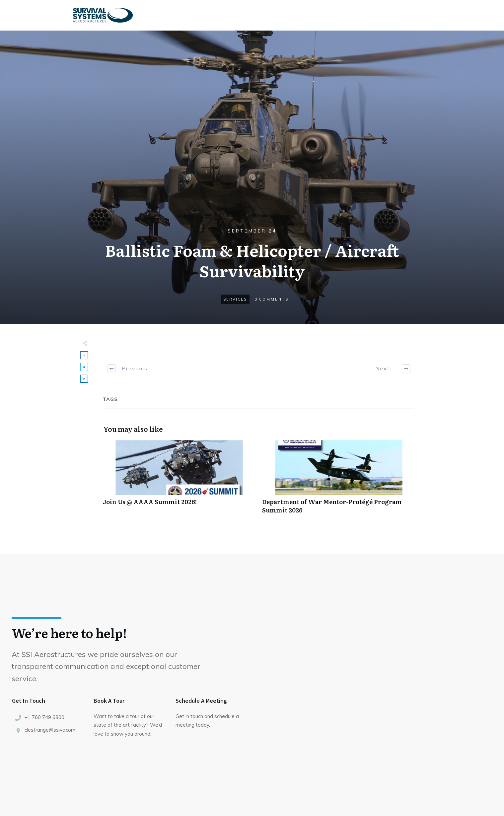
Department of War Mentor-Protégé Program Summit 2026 (338, 481)
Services (235, 299)
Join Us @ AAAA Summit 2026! (179, 481)
